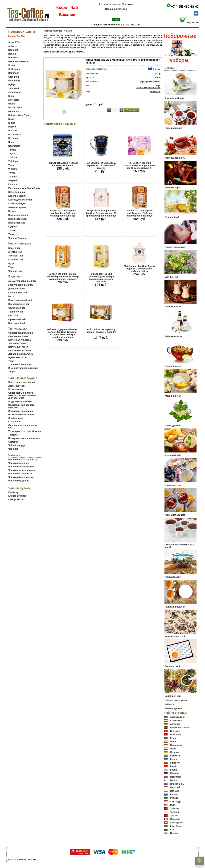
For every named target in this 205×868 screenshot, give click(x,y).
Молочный (155, 92)
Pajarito (12, 127)
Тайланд (175, 812)
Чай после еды (173, 485)
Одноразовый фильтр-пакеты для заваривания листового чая (22, 395)
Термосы (13, 435)
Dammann (14, 73)
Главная (48, 31)
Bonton (12, 65)
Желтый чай (15, 252)
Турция (174, 816)
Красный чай (16, 260)
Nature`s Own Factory (20, 115)
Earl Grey (13, 492)
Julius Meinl (15, 92)
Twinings (13, 161)
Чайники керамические (21, 467)
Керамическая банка (20, 350)
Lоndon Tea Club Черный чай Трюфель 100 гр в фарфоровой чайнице (63, 213)
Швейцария (177, 823)
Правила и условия (116, 9)
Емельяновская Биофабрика (24, 188)
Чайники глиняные (19, 463)
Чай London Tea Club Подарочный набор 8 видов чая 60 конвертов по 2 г (139, 165)
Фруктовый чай (17, 319)
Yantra (12, 173)
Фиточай (13, 316)
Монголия (176, 777)
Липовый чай (172, 217)
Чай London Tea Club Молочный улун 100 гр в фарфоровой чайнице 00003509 (101, 278)
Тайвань (175, 808)
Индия (174, 742)
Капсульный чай (18, 292)
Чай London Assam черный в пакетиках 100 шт (63, 164)
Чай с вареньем (173, 128)
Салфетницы (16, 418)
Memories (14, 111)
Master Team (15, 108)
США (173, 805)
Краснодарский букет (20, 200)
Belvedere (14, 58)
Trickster (13, 157)
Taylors (12, 154)
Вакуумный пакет (18, 347)
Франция (175, 819)
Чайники (13, 449)
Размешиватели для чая (22, 415)
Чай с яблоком (173, 366)
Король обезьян (17, 196)
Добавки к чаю (16, 289)
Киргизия (175, 763)
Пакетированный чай (20, 300)
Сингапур (175, 801)
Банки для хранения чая (22, 382)
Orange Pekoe (16, 499)
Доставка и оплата (109, 4)
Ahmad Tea (14, 42)
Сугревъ (13, 227)
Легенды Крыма (17, 207)
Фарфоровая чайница (20, 333)
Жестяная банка (17, 343)
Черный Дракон (17, 238)
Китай (173, 766)
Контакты (128, 4)
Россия (156, 69)
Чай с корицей (172, 188)
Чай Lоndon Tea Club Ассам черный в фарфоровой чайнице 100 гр (139, 269)
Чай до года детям (175, 247)
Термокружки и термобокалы (25, 431)
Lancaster (14, 100)
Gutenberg (14, 81)
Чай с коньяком (173, 336)
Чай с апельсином (175, 515)
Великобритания (179, 728)
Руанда (174, 798)
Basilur (12, 54)
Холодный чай (173, 455)
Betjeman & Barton (18, 61)
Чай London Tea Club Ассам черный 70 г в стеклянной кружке (101, 165)
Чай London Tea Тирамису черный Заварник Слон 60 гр (101, 332)
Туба (11, 361)
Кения (173, 759)
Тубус (12, 372)
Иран (173, 749)
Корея (173, 770)
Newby (12, 119)
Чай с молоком (173, 307)
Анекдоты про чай (175, 636)
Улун (11, 267)
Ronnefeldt (14, 146)
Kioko (11, 96)
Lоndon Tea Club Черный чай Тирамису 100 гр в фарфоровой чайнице (139, 213)
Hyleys (12, 84)
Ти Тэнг (12, 230)
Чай (74, 8)
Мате (11, 296)
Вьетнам (175, 731)
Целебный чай (173, 696)
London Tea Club (63, 31)
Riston (12, 142)
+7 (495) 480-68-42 (185, 7)
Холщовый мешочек (20, 364)
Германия (175, 735)
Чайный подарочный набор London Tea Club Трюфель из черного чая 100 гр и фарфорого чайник (63, 333)
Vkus (11, 165)
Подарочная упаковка (20, 401)
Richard (12, 131)
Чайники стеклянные (20, 474)
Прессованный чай (19, 304)
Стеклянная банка (18, 336)
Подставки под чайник (21, 411)
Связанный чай (17, 308)
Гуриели (13, 184)
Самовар (13, 442)
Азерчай (13, 180)
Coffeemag (14, 69)
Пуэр (11, 263)
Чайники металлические (22, 470)
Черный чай (15, 271)
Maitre (12, 104)
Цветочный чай (17, 323)
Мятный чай (171, 277)
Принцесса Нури (17, 219)
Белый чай (14, 248)
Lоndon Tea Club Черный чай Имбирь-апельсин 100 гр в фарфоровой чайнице (63, 276)
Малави (174, 773)
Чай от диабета (173, 426)
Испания (175, 752)
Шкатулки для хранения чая (24, 438)
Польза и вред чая (175, 607)
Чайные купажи (173, 708)
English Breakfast (18, 496)
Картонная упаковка (20, 340)
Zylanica (13, 177)
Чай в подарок (172, 577)
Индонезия (176, 745)
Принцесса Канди (18, 215)
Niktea (12, 123)
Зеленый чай (16, 256)
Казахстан (176, 756)
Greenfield (14, 77)
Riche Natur (15, 134)
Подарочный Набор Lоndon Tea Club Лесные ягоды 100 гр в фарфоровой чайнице (101, 213)
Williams (13, 169)
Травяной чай (16, 312)
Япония (174, 833)
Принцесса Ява (17, 223)
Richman (13, 138)
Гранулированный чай (21, 285)
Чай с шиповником (175, 158)
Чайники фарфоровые (21, 477)
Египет (174, 738)
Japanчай (14, 88)
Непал (174, 780)
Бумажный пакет (18, 357)
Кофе (62, 8)
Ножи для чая (16, 389)
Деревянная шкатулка (21, 354)
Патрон (12, 211)
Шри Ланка (176, 826)
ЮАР (173, 830)
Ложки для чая (16, 386)
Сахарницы (15, 422)
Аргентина (176, 720)
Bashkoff (13, 50)
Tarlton (12, 150)
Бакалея (67, 15)
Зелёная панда (17, 192)
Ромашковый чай (174, 98)
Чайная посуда (17, 445)
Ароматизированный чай (22, 281)
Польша (174, 791)
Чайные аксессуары (176, 700)
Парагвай (175, 787)
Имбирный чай (173, 396)
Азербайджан (178, 717)
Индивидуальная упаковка (23, 368)
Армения (175, 724)
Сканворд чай (172, 666)
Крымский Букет (17, 204)
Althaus (12, 46)
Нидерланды (177, 784)
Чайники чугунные (19, 481)
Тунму (12, 234)
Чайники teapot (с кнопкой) (23, 460)
